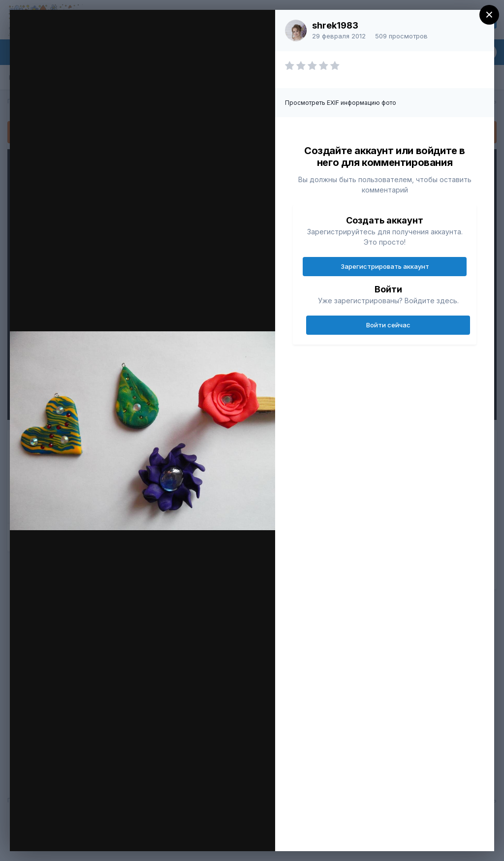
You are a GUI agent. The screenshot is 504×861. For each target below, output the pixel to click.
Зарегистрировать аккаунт (385, 266)
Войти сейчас (388, 325)
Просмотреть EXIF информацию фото (341, 103)
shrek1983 (335, 25)
